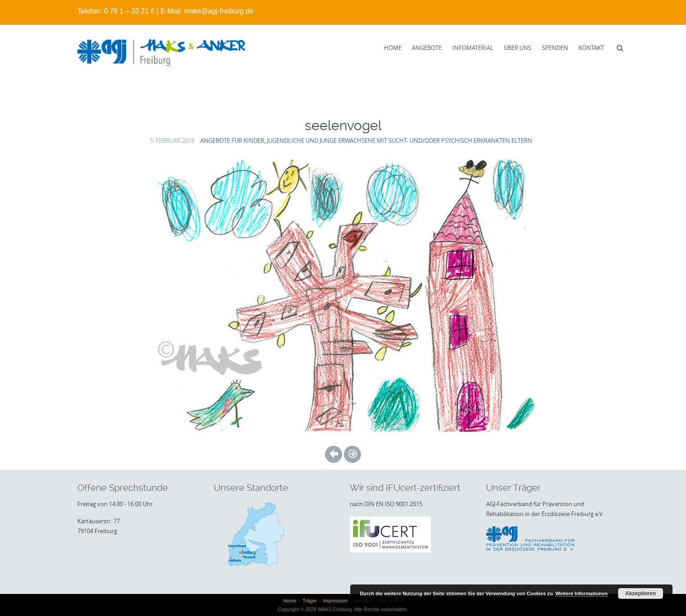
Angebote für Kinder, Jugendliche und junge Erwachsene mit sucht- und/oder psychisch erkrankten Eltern (366, 140)
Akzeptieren (641, 593)
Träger (310, 601)
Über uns (517, 48)
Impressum (335, 601)
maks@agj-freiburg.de (219, 11)
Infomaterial (473, 48)
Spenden (555, 48)
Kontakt (591, 48)
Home (393, 48)
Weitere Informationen (582, 593)
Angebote (427, 48)
